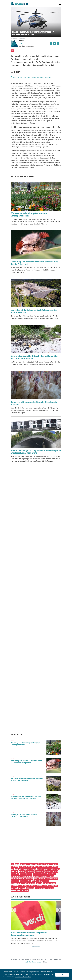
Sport (32, 864)
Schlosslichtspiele (49, 883)
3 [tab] (37, 946)
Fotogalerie (54, 886)
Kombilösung (46, 867)
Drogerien (22, 888)
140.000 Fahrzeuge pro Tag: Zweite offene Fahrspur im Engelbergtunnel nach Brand (36, 452)
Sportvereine (45, 881)
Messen (28, 867)
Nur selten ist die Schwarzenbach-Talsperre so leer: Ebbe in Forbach (34, 311)
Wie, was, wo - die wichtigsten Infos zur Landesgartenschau (29, 215)
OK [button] (62, 975)
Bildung (33, 869)
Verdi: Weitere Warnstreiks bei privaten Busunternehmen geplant (29, 934)
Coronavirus (24, 864)
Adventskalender (52, 879)
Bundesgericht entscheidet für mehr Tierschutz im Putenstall (34, 403)
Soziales (23, 874)
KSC (36, 864)
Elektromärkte (16, 890)
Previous (13, 910)
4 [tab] (39, 946)
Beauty (46, 886)
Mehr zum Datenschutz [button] (23, 977)
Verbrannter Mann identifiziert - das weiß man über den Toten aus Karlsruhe (34, 357)
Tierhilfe (52, 869)
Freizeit (48, 864)
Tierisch (55, 867)
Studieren (48, 871)
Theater (51, 876)
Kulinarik (18, 869)
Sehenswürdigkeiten (18, 879)
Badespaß (14, 871)
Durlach (23, 886)
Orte (36, 879)
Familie (55, 871)
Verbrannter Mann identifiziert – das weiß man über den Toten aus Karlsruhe (26, 798)
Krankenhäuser (27, 876)
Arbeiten (36, 874)
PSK (39, 867)
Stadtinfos (14, 867)
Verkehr (53, 874)
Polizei (22, 867)
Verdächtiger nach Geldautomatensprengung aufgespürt (33, 77)
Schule (30, 874)
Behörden (42, 879)
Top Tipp (14, 888)
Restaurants (45, 874)
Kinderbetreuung (17, 883)
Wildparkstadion (25, 881)
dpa (20, 44)
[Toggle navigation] (60, 4)
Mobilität (55, 864)
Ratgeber (36, 876)
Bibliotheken (15, 886)
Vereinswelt (31, 886)
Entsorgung (31, 883)
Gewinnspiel (40, 871)
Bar (25, 883)
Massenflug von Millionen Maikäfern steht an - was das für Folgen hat (34, 263)
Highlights (36, 881)
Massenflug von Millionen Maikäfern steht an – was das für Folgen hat (26, 762)
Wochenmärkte (40, 888)
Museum (22, 871)
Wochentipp (15, 874)
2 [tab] (35, 946)
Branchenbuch (16, 876)
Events (41, 864)
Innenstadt (29, 879)
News (17, 864)
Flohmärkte (30, 888)
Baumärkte (50, 888)
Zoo (12, 869)
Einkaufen (26, 869)
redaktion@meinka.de (33, 962)
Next (59, 910)
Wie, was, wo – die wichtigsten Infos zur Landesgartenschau (25, 744)
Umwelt (40, 869)
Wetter (46, 869)
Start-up (39, 883)
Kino (58, 869)
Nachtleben (15, 881)
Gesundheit (30, 871)
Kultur (34, 867)
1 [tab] (33, 946)
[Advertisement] (36, 486)
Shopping (44, 876)
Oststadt (40, 886)
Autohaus (25, 890)
